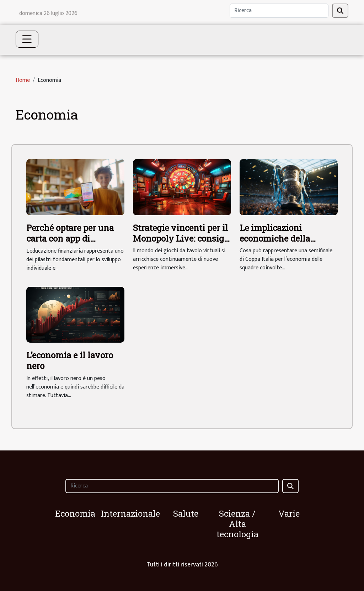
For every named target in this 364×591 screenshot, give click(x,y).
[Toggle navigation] (27, 39)
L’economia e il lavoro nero (70, 360)
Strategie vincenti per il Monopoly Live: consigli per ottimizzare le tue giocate (181, 244)
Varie (289, 513)
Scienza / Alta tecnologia (237, 524)
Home (23, 80)
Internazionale (130, 513)
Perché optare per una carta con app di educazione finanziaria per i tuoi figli (72, 244)
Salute (186, 513)
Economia (75, 513)
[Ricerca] (279, 11)
